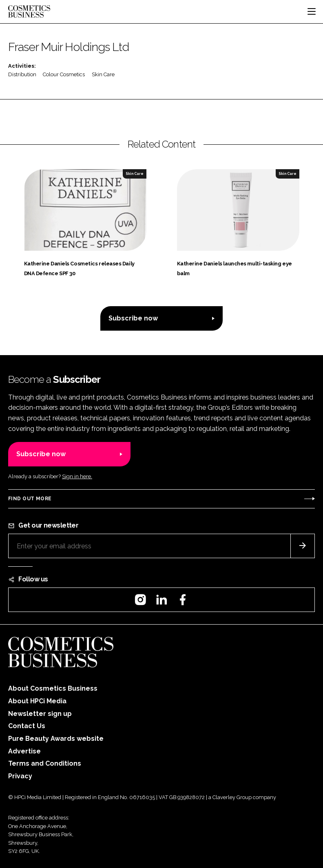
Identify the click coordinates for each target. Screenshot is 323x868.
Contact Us (27, 726)
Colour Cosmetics (64, 74)
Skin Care (103, 74)
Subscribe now (133, 318)
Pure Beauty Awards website (56, 739)
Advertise (24, 751)
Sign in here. (77, 476)
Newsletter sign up (40, 714)
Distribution (22, 74)
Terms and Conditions (45, 763)
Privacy (20, 776)
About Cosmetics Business (53, 688)
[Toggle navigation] (312, 11)
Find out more (30, 499)
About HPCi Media (37, 701)
